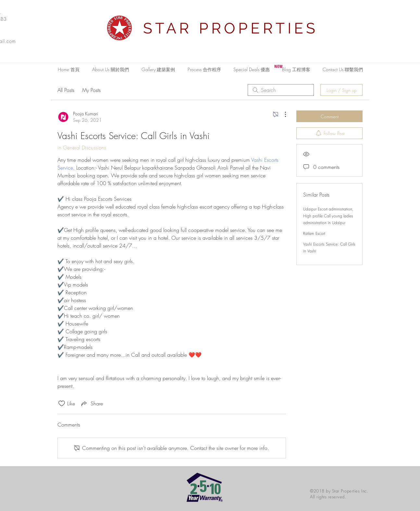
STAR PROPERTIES (231, 28)
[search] (281, 90)
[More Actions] (282, 114)
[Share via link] (92, 403)
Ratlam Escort (314, 233)
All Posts (66, 90)
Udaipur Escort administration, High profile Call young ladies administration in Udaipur (328, 216)
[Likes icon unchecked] (62, 403)
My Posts (91, 90)
